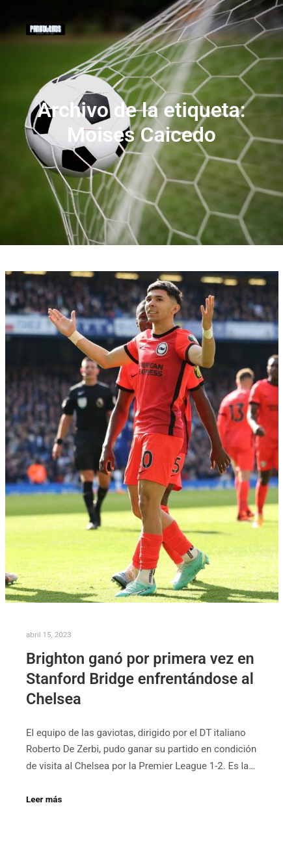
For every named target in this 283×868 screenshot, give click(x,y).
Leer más (44, 799)
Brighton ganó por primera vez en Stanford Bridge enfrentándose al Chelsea (140, 678)
